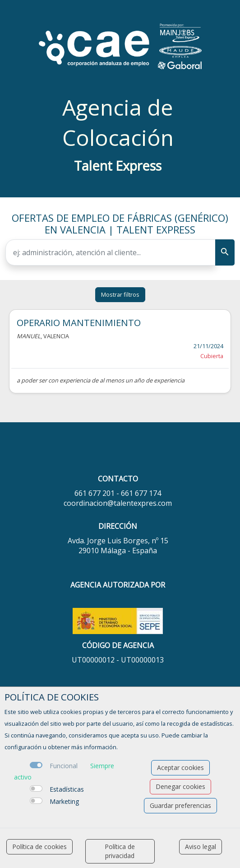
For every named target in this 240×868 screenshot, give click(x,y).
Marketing (64, 801)
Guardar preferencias (180, 805)
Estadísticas (67, 789)
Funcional (64, 766)
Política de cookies (39, 847)
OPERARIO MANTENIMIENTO (79, 322)
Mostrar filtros (120, 294)
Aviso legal (201, 847)
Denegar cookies (180, 786)
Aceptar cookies (180, 768)
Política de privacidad (120, 851)
